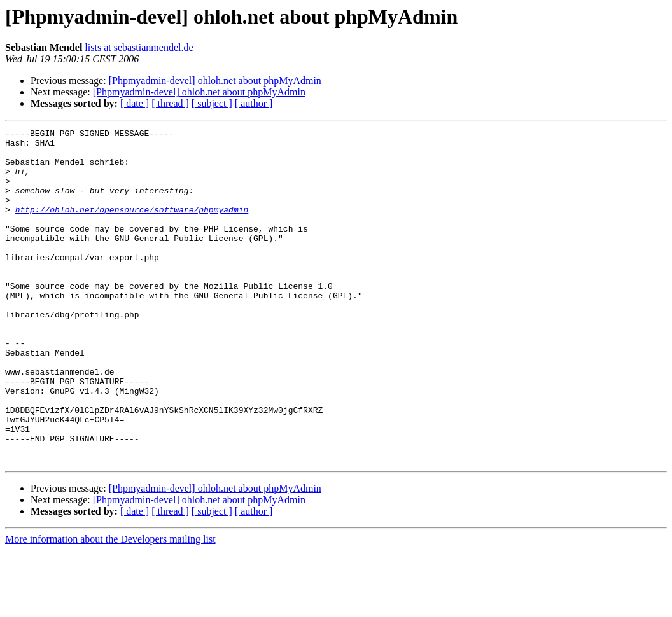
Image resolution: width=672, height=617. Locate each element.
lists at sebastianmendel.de (139, 47)
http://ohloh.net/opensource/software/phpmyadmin (132, 226)
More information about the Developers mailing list (110, 606)
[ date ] (135, 103)
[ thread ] (170, 103)
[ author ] (254, 103)
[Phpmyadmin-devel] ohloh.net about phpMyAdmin (215, 80)
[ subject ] (212, 103)
